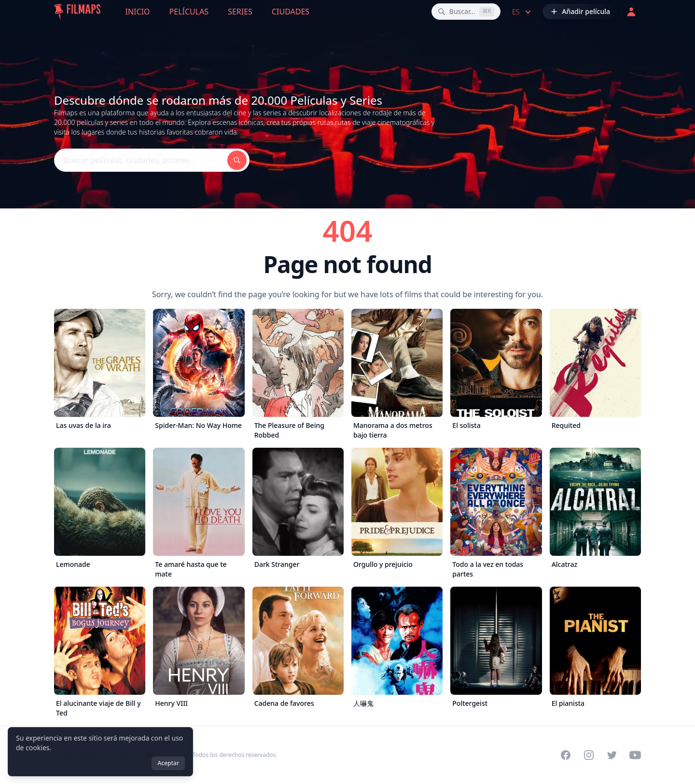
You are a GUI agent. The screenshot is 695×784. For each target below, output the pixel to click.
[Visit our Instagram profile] (589, 755)
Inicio (138, 12)
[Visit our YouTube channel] (635, 755)
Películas (189, 12)
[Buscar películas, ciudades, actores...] (466, 12)
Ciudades (291, 12)
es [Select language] (522, 12)
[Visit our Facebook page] (566, 755)
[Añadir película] (580, 12)
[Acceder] (631, 12)
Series (240, 12)
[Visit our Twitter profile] (612, 755)
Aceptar (168, 763)
